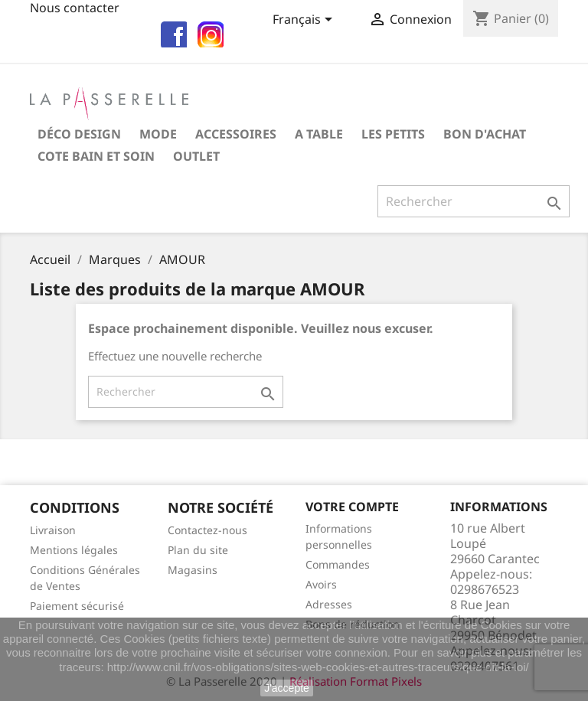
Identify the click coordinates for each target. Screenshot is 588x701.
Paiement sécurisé (77, 606)
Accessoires (236, 134)
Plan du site (198, 550)
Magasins (193, 570)
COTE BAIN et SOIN (96, 156)
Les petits (393, 134)
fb (171, 32)
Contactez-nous (207, 530)
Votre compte (352, 507)
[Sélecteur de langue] (305, 21)
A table (319, 134)
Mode (158, 134)
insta (208, 32)
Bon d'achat (485, 134)
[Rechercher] (474, 201)
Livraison (53, 530)
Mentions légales (74, 550)
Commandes (338, 564)
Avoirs (321, 584)
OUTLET (196, 156)
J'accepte (287, 688)
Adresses (329, 604)
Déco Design (79, 134)
